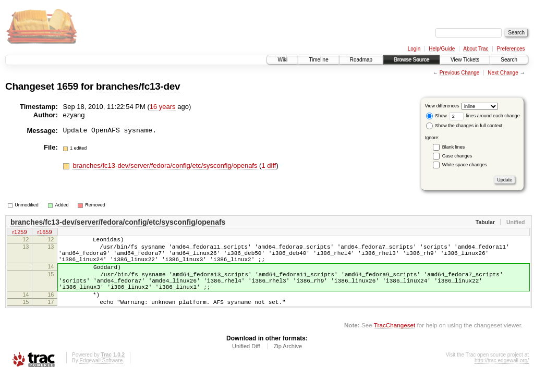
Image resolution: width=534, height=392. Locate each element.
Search (509, 60)
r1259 (19, 233)
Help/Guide (442, 49)
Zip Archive (288, 363)
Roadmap (361, 60)
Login (414, 49)
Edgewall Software (101, 378)
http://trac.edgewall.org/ (502, 378)
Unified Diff (246, 363)
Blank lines (454, 147)
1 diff (269, 166)
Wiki (282, 60)
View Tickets (465, 60)
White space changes (465, 165)
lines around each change (484, 116)
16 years (163, 107)
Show (436, 116)
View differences (442, 106)
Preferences (511, 49)
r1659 (44, 233)
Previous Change (460, 73)
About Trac (476, 49)
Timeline (318, 60)
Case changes (457, 156)
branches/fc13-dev (138, 86)
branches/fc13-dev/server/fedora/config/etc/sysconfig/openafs (166, 166)
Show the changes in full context (464, 126)
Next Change (503, 73)
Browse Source (411, 60)
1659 (68, 86)
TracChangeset (395, 342)
